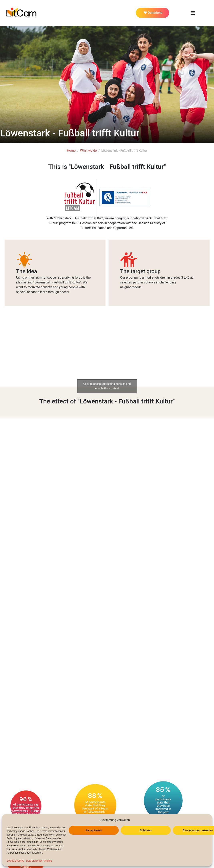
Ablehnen (146, 830)
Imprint (48, 861)
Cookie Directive (15, 861)
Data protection (34, 861)
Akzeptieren (94, 830)
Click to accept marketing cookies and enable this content (107, 386)
